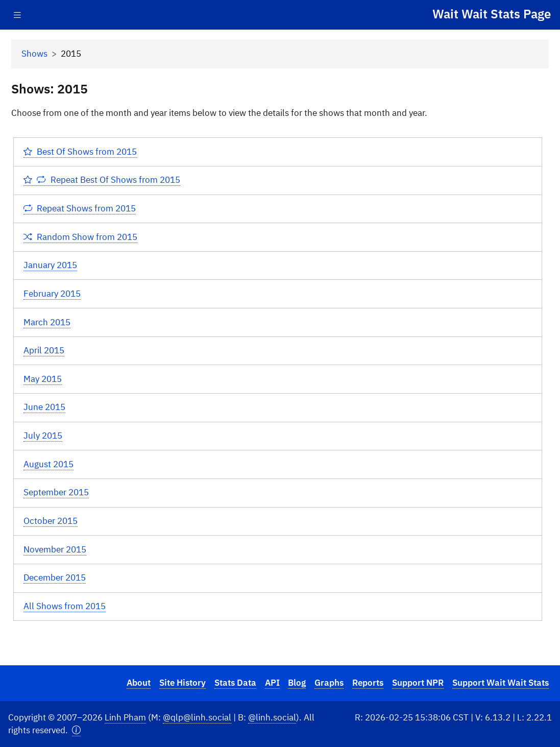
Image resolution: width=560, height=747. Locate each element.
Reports (368, 683)
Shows (34, 54)
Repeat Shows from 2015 (80, 208)
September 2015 (56, 492)
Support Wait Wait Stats (501, 683)
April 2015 (44, 350)
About (139, 683)
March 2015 (47, 322)
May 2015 (43, 379)
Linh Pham (125, 717)
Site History (182, 683)
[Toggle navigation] (17, 15)
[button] (76, 730)
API (272, 683)
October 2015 (51, 521)
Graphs (329, 683)
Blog (297, 683)
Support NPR (418, 683)
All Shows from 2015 (65, 606)
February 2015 (52, 294)
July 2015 (43, 436)
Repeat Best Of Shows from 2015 (102, 180)
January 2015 (50, 265)
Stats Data (235, 683)
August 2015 (48, 464)
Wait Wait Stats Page (492, 14)
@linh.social (272, 717)
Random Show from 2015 (81, 237)
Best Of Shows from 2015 (80, 152)
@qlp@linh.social (197, 717)
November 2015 (55, 549)
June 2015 (44, 407)
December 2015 (55, 577)
